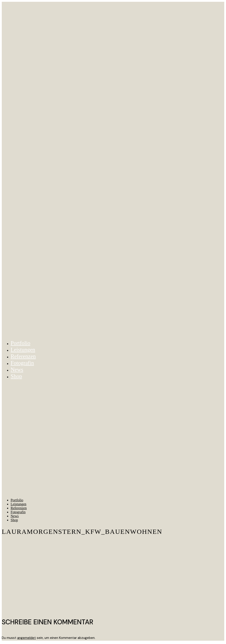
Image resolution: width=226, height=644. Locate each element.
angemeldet (27, 638)
